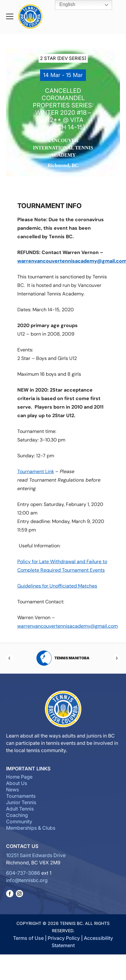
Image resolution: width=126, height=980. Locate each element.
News (12, 790)
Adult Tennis (20, 809)
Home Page (19, 777)
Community (19, 821)
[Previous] (10, 658)
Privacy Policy (64, 938)
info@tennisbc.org (27, 880)
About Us (17, 783)
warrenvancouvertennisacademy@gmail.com (68, 626)
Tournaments (21, 796)
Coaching (17, 815)
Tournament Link (36, 471)
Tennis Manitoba (63, 658)
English (63, 5)
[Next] (116, 658)
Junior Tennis (21, 802)
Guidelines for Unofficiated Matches (57, 586)
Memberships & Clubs (31, 828)
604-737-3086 (23, 873)
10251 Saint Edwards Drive (36, 855)
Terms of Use (28, 938)
